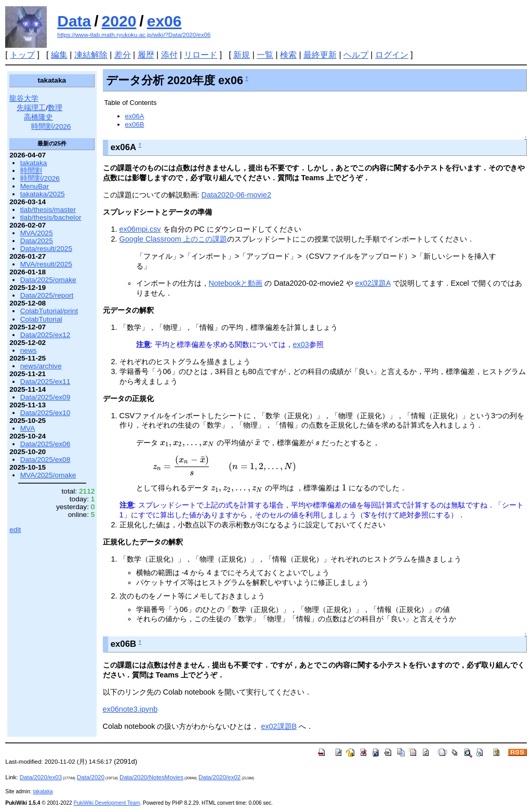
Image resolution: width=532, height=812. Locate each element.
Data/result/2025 (46, 249)
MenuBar (35, 186)
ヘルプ (356, 55)
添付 (169, 55)
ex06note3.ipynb (130, 709)
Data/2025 (37, 241)
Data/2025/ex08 (45, 460)
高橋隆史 (38, 117)
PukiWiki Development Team (107, 803)
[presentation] (187, 443)
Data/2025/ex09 (45, 397)
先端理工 (31, 108)
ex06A (135, 116)
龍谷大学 (24, 98)
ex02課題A (373, 283)
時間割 (31, 171)
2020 (119, 21)
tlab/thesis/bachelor (51, 217)
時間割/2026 (51, 127)
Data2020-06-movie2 (236, 195)
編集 (59, 55)
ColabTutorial (41, 319)
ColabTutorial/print (49, 311)
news (29, 350)
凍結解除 (91, 55)
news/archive (41, 366)
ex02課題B (279, 726)
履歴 (146, 55)
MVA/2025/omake (48, 475)
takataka (34, 163)
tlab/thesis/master (48, 210)
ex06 (164, 21)
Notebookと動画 (236, 283)
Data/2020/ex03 (41, 777)
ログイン (392, 55)
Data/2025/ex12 (45, 335)
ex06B (135, 124)
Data (74, 21)
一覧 (265, 55)
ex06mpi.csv (140, 229)
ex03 (301, 344)
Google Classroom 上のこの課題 (173, 239)
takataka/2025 (43, 194)
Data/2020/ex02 (220, 777)
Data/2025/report (47, 295)
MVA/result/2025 (46, 264)
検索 (288, 55)
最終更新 (320, 55)
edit (15, 530)
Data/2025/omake (48, 280)
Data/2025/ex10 (45, 413)
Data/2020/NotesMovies (151, 777)
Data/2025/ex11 (45, 382)
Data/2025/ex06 (45, 444)
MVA (28, 428)
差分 (123, 55)
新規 (242, 55)
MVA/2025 (37, 233)
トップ (22, 55)
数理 (55, 108)
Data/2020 (91, 777)
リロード (201, 55)
